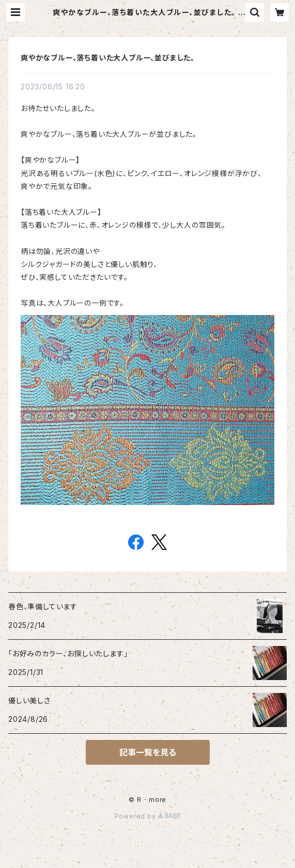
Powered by (148, 816)
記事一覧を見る (148, 752)
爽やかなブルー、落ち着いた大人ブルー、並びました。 (108, 58)
